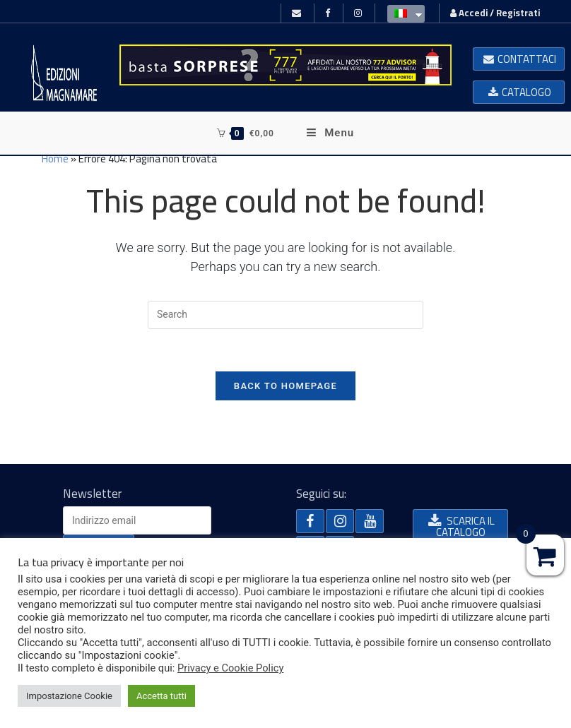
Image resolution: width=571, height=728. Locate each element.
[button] (519, 59)
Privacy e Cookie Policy (230, 668)
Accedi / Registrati (495, 13)
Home (55, 159)
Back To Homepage (285, 386)
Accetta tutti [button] (161, 696)
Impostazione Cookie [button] (69, 696)
